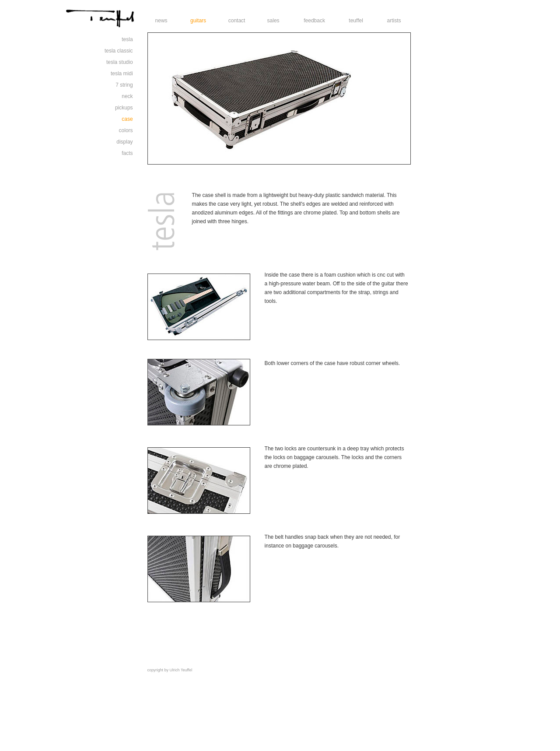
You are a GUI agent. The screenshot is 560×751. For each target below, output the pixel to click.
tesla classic (119, 51)
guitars (198, 21)
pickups (124, 108)
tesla (127, 39)
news (161, 21)
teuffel (356, 21)
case (127, 119)
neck (127, 96)
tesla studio (120, 62)
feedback (314, 21)
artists (394, 21)
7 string (124, 85)
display (124, 142)
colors (126, 130)
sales (273, 21)
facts (127, 153)
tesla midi (122, 74)
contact (237, 21)
